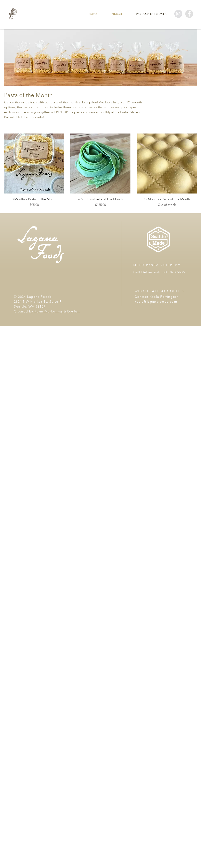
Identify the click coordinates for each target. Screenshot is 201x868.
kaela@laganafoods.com (156, 302)
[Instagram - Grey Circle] (178, 14)
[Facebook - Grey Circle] (189, 14)
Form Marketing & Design (57, 311)
